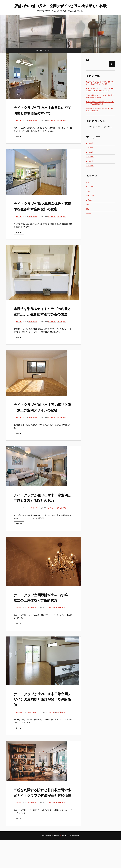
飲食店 (88, 214)
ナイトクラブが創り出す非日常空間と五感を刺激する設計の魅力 (43, 516)
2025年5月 (90, 161)
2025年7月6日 (33, 739)
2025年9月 (90, 143)
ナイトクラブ (53, 120)
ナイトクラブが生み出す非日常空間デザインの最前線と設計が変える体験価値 (43, 726)
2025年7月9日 (33, 635)
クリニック (90, 186)
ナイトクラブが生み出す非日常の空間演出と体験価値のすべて (43, 110)
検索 (88, 60)
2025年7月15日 (34, 434)
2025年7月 (90, 152)
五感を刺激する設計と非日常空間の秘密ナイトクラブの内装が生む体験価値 (43, 822)
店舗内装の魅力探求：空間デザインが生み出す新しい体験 (61, 6)
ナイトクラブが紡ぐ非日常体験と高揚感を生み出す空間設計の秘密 (43, 209)
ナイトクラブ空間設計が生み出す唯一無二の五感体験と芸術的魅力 (43, 622)
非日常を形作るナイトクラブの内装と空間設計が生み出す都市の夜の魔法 (43, 319)
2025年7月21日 (34, 222)
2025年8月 (90, 148)
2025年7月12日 (34, 530)
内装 (66, 120)
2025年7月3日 (33, 835)
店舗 (88, 209)
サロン (88, 191)
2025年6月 (90, 157)
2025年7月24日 (34, 120)
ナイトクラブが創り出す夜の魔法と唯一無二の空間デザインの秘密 (43, 421)
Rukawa (19, 120)
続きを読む (19, 136)
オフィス (89, 182)
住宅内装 (61, 120)
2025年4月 (90, 166)
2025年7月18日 (34, 332)
